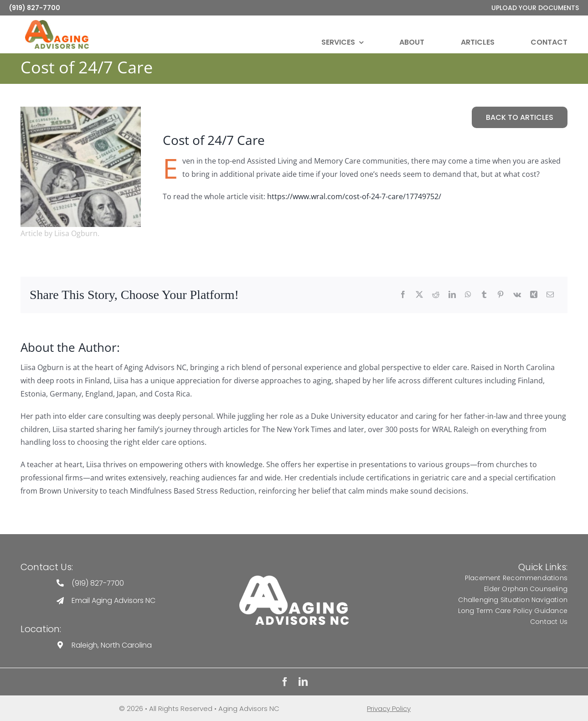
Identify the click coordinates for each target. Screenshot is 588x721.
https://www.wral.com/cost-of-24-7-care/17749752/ (354, 196)
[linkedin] (303, 682)
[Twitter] (419, 295)
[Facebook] (403, 295)
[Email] (550, 295)
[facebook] (285, 682)
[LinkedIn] (452, 295)
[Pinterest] (500, 295)
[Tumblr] (484, 295)
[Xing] (534, 295)
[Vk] (517, 295)
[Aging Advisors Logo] (294, 579)
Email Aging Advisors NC (113, 600)
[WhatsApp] (468, 295)
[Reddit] (436, 295)
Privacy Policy (389, 708)
